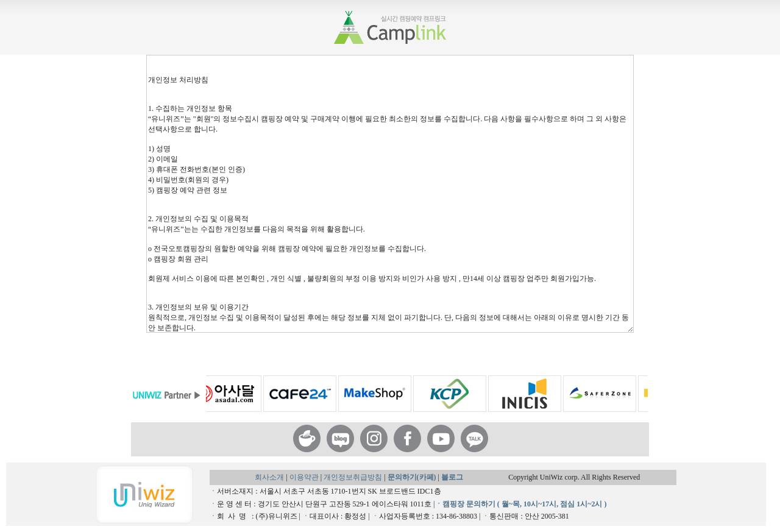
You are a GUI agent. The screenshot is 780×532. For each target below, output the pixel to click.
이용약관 (305, 477)
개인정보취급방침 (354, 477)
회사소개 (269, 477)
